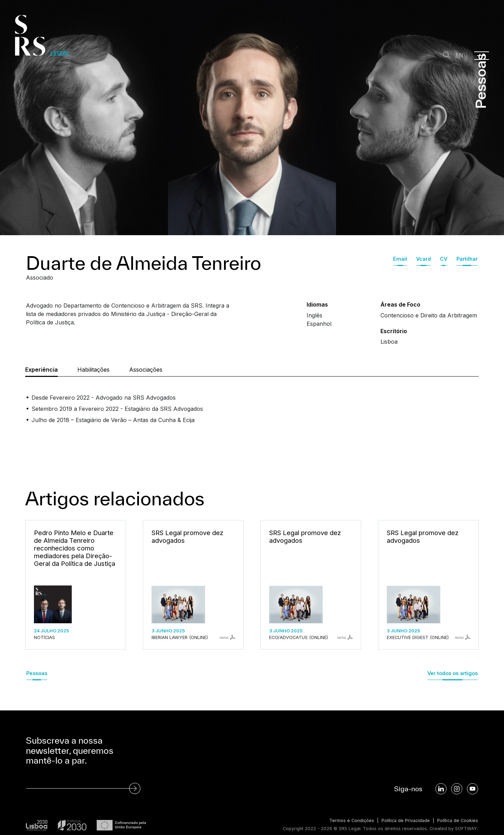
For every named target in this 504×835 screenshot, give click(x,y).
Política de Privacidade (404, 820)
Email (400, 259)
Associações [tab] (146, 370)
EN (459, 55)
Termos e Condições (349, 820)
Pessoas (37, 673)
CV (444, 259)
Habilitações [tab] (93, 370)
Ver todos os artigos (453, 673)
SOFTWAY (466, 829)
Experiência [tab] (41, 370)
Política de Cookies (457, 820)
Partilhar (467, 259)
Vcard (423, 259)
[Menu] (482, 56)
